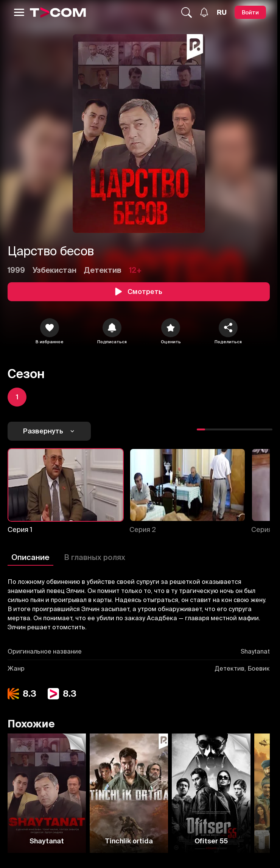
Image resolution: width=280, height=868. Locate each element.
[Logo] (58, 13)
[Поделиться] (228, 328)
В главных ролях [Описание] (95, 557)
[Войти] (250, 12)
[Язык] (222, 13)
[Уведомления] (204, 12)
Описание (30, 557)
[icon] (50, 328)
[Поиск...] (187, 13)
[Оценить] (171, 328)
